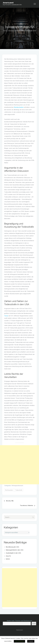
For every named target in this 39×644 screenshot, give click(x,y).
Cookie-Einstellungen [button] (19, 641)
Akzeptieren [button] (31, 641)
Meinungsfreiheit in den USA (15, 550)
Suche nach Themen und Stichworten (19, 621)
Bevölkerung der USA (12, 547)
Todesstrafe (19, 490)
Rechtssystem (9, 490)
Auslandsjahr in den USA (13, 553)
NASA (8, 559)
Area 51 (8, 556)
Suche (34, 623)
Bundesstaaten (19, 107)
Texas (6, 316)
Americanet (8, 3)
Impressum (20, 630)
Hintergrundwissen (17, 485)
